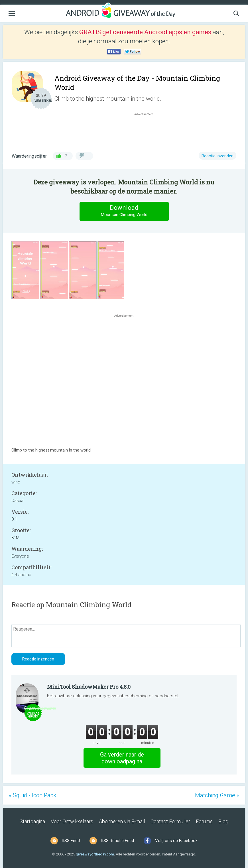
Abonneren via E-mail (122, 821)
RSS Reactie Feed (117, 841)
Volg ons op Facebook (176, 841)
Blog (223, 821)
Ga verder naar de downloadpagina (122, 758)
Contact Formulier (170, 821)
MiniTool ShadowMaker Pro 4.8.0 (89, 687)
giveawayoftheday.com (95, 854)
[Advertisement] (147, 131)
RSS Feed (71, 841)
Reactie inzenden (217, 156)
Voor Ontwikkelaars (72, 821)
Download (124, 211)
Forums (204, 821)
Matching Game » (217, 795)
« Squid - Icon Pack (32, 795)
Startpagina (32, 821)
